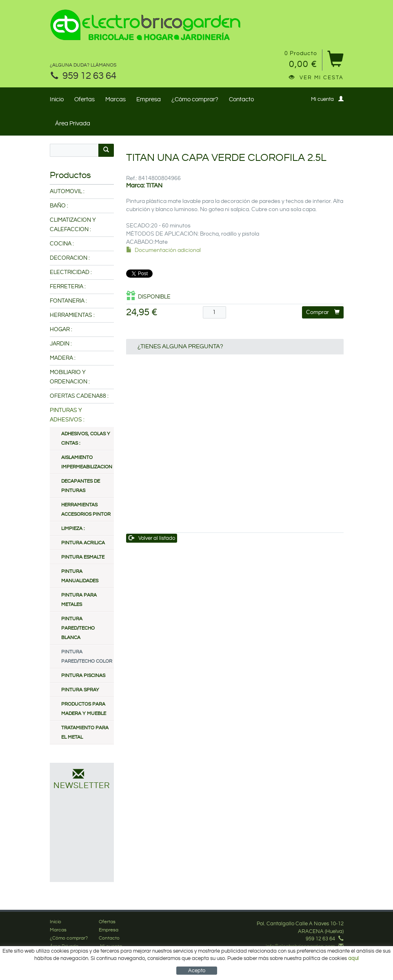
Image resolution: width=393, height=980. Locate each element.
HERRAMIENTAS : (72, 315)
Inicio (57, 99)
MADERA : (63, 358)
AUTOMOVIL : (67, 192)
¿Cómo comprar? (195, 99)
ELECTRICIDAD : (71, 272)
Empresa (149, 99)
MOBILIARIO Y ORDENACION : (70, 377)
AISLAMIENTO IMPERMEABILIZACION (87, 462)
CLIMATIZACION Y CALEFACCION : (73, 225)
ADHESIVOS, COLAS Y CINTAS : (86, 439)
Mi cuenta (327, 99)
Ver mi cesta (316, 78)
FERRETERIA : (68, 287)
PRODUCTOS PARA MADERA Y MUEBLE (84, 709)
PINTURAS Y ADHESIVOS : (67, 415)
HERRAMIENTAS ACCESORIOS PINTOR (86, 510)
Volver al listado (152, 538)
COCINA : (62, 244)
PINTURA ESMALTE (83, 557)
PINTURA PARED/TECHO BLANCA (78, 628)
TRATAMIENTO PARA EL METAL (85, 733)
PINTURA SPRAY (80, 690)
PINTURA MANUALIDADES (80, 576)
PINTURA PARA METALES (79, 600)
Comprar (323, 312)
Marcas (115, 99)
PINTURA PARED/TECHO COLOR (87, 657)
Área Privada (73, 124)
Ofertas (84, 99)
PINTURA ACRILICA (83, 543)
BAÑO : (59, 206)
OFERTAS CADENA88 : (79, 396)
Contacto (241, 99)
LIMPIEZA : (73, 529)
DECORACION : (70, 258)
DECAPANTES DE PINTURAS (81, 486)
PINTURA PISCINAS (83, 676)
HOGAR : (61, 330)
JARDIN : (61, 344)
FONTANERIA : (68, 301)
